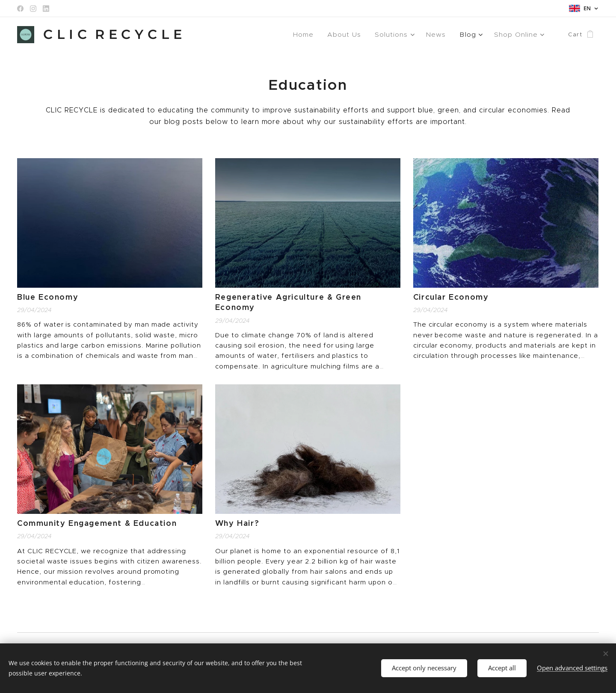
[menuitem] (314, 35)
